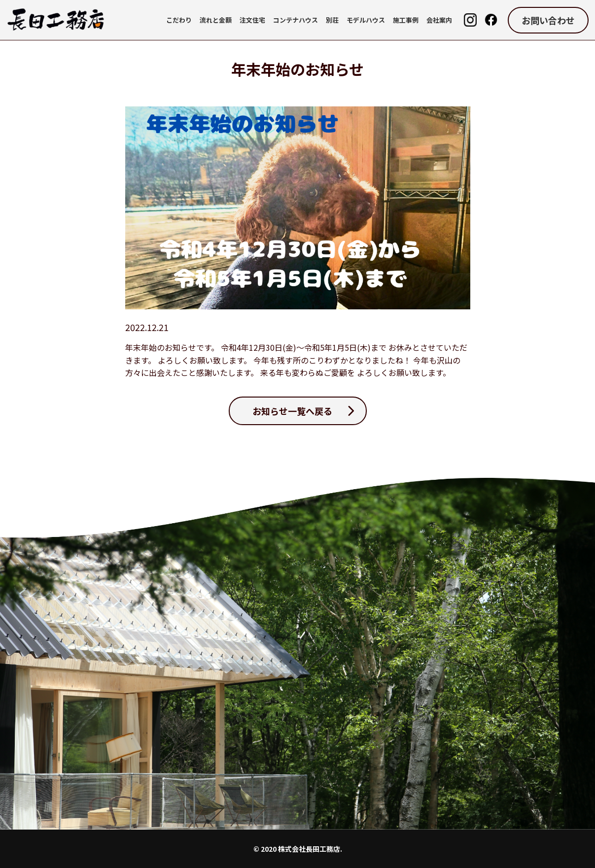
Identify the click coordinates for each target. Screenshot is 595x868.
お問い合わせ (548, 20)
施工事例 (406, 20)
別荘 (332, 20)
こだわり (179, 20)
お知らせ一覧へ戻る (292, 411)
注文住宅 (252, 20)
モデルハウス (366, 20)
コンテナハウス (296, 20)
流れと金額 (216, 20)
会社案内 (439, 20)
